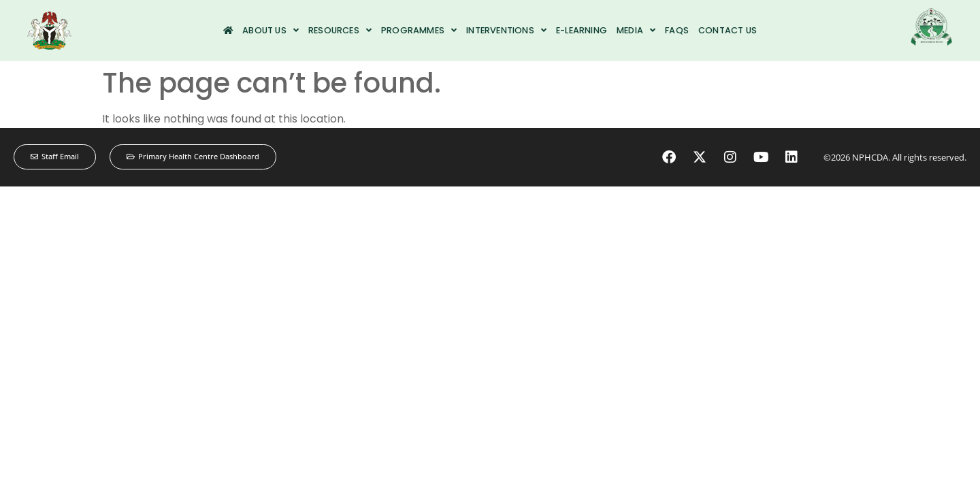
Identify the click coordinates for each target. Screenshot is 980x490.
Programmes (419, 31)
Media (636, 31)
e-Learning (582, 30)
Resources (340, 31)
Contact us (728, 30)
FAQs (677, 30)
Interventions (506, 31)
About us (271, 31)
